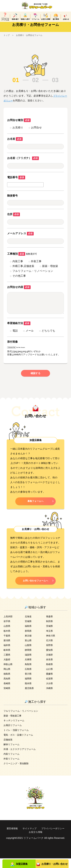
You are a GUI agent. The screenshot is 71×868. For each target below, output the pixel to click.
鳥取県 (28, 674)
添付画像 (12, 351)
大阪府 (7, 669)
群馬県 (28, 640)
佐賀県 (50, 688)
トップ (7, 40)
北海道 (28, 626)
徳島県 (7, 683)
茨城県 (50, 636)
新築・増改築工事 (13, 725)
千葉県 (7, 645)
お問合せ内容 (19, 292)
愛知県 (50, 660)
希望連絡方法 (19, 332)
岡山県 (7, 679)
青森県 (50, 626)
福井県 (7, 655)
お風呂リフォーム (14, 735)
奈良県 (50, 669)
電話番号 (16, 182)
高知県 (7, 688)
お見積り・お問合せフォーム (31, 40)
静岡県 (28, 660)
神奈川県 (51, 645)
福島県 (28, 636)
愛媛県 (50, 683)
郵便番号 (12, 200)
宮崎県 (7, 698)
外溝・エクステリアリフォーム (21, 759)
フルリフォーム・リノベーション (22, 721)
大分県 (50, 693)
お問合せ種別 (19, 125)
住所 (14, 219)
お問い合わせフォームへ (36, 590)
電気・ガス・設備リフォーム (20, 744)
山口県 (50, 679)
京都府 (50, 664)
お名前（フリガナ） (23, 163)
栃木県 (7, 640)
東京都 (28, 645)
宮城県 (28, 631)
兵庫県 (28, 669)
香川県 (28, 683)
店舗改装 (8, 749)
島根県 (50, 674)
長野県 (50, 655)
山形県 (7, 636)
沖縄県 (50, 698)
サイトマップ (44, 838)
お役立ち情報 (50, 842)
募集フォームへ (36, 510)
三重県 (7, 664)
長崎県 (7, 693)
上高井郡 (8, 626)
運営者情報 (26, 838)
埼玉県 (50, 640)
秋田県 (50, 631)
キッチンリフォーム (15, 730)
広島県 (28, 679)
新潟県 (7, 650)
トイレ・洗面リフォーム (17, 740)
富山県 (28, 650)
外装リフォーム (12, 768)
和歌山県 (8, 674)
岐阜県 (7, 660)
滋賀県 (28, 664)
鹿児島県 (30, 698)
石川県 (50, 650)
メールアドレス (20, 238)
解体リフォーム (12, 754)
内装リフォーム (12, 764)
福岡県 (28, 688)
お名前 (15, 144)
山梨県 (28, 655)
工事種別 (16, 259)
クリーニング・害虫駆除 (17, 773)
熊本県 (28, 693)
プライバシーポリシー (26, 842)
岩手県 (7, 631)
